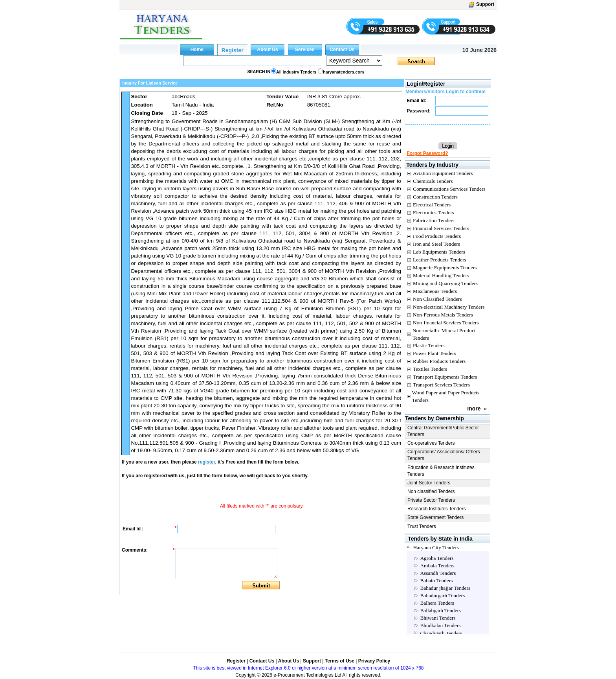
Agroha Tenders (437, 558)
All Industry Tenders (296, 72)
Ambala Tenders (437, 566)
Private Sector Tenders (431, 500)
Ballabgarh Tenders (440, 610)
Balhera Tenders (437, 603)
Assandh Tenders (438, 573)
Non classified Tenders (431, 491)
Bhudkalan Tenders (440, 625)
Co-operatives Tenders (431, 443)
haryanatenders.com (343, 72)
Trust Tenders (422, 526)
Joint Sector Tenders (429, 483)
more (474, 409)
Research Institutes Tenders (437, 509)
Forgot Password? (427, 153)
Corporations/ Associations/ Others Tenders (444, 455)
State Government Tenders (435, 517)
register (206, 462)
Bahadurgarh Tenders (442, 595)
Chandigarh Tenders (441, 633)
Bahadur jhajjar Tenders (445, 588)
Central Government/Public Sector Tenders (443, 431)
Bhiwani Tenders (438, 618)
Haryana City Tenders (436, 547)
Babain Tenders (436, 581)
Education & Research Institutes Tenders (441, 471)
